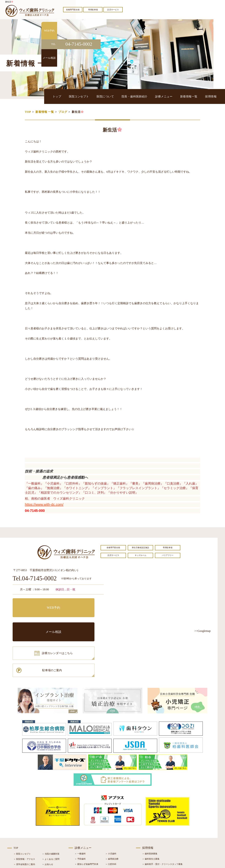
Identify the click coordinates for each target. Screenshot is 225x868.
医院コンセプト (107, 96)
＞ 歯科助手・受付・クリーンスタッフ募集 (162, 817)
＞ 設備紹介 (19, 828)
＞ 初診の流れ (20, 833)
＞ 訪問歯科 (111, 843)
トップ (89, 96)
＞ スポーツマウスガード (86, 838)
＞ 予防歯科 (80, 812)
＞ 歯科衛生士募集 (151, 812)
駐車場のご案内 (82, 619)
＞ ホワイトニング (83, 822)
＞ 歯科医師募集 (150, 806)
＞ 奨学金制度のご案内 (24, 817)
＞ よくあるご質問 (51, 812)
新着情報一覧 (195, 96)
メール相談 (82, 604)
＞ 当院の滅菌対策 (51, 807)
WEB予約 (35, 604)
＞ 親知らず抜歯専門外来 (86, 817)
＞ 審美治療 (80, 827)
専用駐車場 (93, 10)
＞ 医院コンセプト (22, 807)
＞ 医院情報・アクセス (24, 812)
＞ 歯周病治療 (112, 812)
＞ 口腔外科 (111, 817)
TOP (28, 112)
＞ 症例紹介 (48, 828)
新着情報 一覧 (45, 112)
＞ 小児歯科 (111, 806)
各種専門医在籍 (73, 10)
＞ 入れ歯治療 (81, 833)
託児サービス (113, 10)
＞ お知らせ (48, 817)
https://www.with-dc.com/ (44, 504)
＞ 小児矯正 (111, 833)
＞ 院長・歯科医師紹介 (24, 822)
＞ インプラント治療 (115, 822)
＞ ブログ (47, 822)
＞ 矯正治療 (111, 827)
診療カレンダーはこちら (38, 619)
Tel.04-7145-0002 (35, 579)
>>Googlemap (202, 631)
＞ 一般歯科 (80, 806)
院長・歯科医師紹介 (152, 96)
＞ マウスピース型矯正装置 (118, 838)
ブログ (63, 112)
